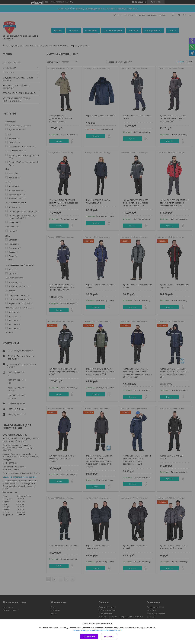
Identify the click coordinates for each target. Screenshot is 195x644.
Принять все (89, 637)
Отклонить (109, 637)
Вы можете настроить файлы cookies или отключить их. (97, 631)
